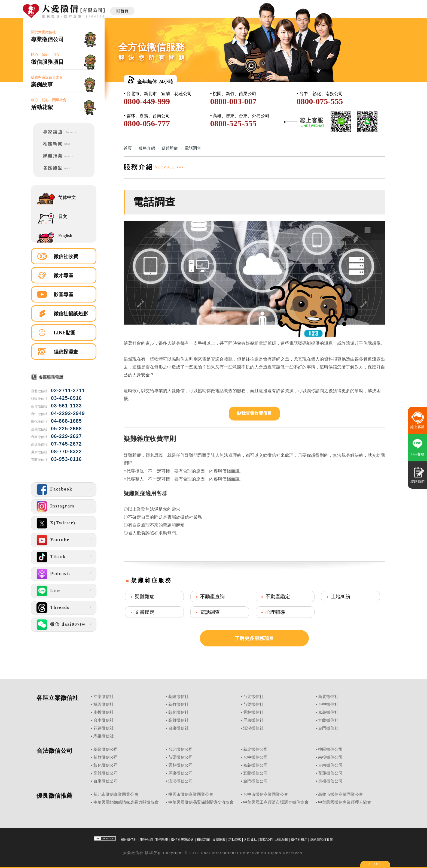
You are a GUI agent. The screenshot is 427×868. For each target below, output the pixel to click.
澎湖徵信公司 (181, 781)
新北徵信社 (328, 697)
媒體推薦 (219, 840)
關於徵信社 (129, 840)
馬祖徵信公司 (330, 781)
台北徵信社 (253, 697)
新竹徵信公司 (106, 757)
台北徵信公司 (181, 749)
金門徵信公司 (255, 781)
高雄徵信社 (179, 720)
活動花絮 (235, 840)
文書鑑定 (145, 612)
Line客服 (417, 454)
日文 (63, 217)
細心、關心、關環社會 (64, 104)
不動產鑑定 (278, 597)
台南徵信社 (104, 720)
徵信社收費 (66, 256)
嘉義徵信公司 (255, 765)
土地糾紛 (341, 597)
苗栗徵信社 (253, 704)
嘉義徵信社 (328, 712)
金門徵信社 (328, 728)
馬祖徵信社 (104, 736)
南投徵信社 (104, 712)
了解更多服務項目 (254, 638)
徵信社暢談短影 (71, 314)
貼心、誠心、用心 (64, 59)
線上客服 (417, 427)
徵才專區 (63, 276)
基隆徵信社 (179, 697)
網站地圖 (282, 840)
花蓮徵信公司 (330, 773)
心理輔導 (275, 612)
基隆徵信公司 (106, 749)
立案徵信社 (104, 697)
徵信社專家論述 (182, 840)
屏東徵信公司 (181, 773)
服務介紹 (146, 840)
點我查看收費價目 (254, 413)
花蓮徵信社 (104, 728)
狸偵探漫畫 (66, 352)
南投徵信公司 (330, 757)
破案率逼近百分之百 (64, 82)
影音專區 (63, 295)
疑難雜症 (145, 597)
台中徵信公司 (255, 757)
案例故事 (162, 840)
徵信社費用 (299, 840)
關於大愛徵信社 (64, 36)
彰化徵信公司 (106, 765)
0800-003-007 (233, 101)
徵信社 (137, 853)
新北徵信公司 (255, 749)
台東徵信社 (179, 728)
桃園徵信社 (104, 704)
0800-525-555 (233, 123)
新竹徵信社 (179, 704)
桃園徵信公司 (330, 749)
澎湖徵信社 (253, 728)
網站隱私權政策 (322, 840)
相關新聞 (203, 840)
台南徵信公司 (330, 765)
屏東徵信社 (253, 720)
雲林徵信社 (253, 712)
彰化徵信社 (179, 712)
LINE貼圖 (65, 333)
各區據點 (250, 840)
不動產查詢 (212, 597)
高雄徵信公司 (106, 773)
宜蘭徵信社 (328, 720)
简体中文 (67, 197)
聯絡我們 (266, 840)
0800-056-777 (147, 123)
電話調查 (210, 612)
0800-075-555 (320, 101)
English (65, 236)
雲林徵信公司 (181, 765)
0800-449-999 (147, 101)
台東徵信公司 (106, 781)
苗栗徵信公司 (181, 757)
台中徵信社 (328, 704)
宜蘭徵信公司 (255, 773)
